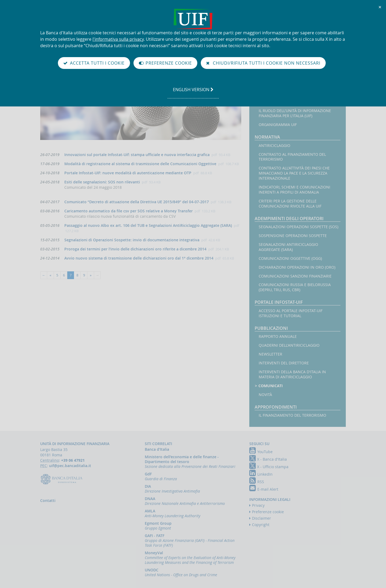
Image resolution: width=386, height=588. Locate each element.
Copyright (261, 525)
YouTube (261, 452)
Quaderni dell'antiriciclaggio (289, 345)
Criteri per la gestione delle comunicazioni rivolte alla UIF (290, 204)
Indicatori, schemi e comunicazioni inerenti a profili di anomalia (294, 190)
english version (193, 92)
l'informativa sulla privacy (118, 39)
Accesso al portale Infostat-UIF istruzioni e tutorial (291, 313)
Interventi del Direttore (284, 363)
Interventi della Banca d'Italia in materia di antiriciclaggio (292, 374)
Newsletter (270, 354)
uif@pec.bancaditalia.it (70, 466)
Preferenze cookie (268, 512)
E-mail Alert (264, 489)
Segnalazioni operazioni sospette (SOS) (298, 227)
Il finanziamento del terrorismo (292, 415)
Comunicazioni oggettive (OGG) (290, 258)
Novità (265, 395)
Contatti (48, 500)
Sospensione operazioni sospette (293, 236)
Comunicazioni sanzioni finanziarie (295, 276)
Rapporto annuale (278, 336)
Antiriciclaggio (274, 146)
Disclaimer (261, 518)
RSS (257, 482)
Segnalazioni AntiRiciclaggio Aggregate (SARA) (288, 247)
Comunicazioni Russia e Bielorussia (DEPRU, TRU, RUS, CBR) (295, 287)
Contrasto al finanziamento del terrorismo (292, 157)
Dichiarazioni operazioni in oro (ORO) (297, 267)
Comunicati (271, 386)
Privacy (258, 505)
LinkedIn (261, 474)
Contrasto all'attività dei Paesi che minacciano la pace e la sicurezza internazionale (294, 173)
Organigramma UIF (278, 125)
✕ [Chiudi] (380, 7)
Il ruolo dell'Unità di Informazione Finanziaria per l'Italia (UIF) (295, 113)
